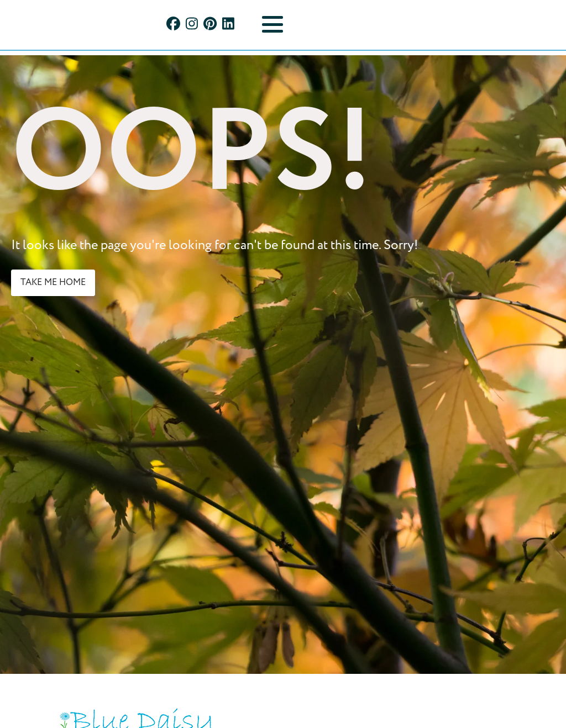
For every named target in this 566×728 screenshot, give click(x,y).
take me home (53, 282)
